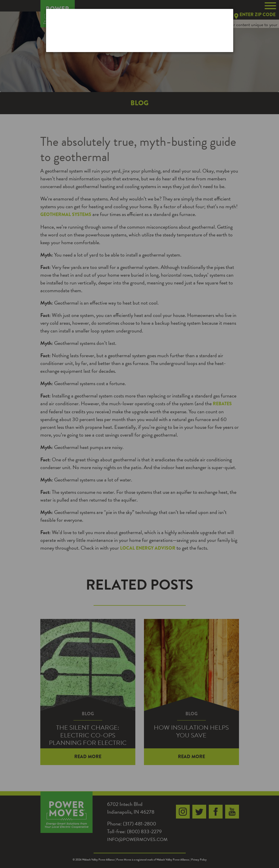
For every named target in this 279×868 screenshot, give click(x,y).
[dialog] (140, 30)
